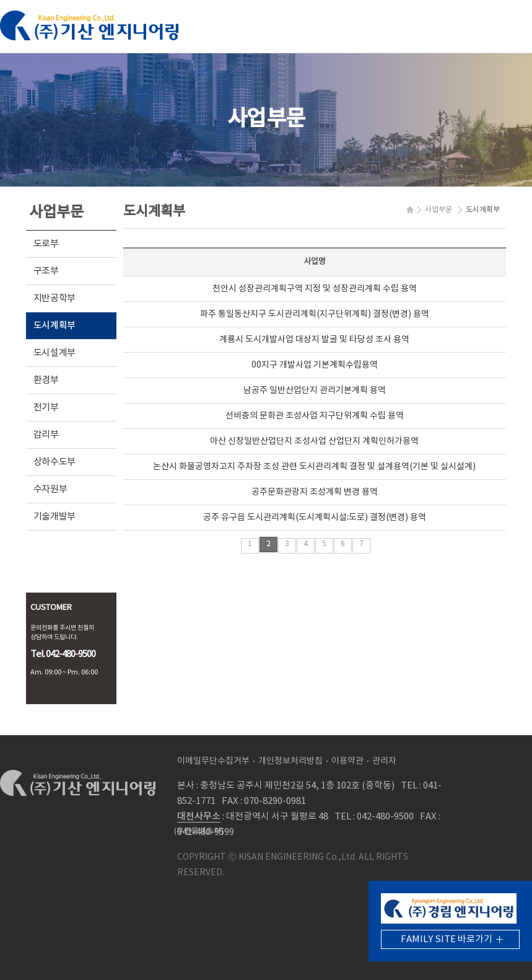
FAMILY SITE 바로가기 (447, 939)
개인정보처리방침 (290, 761)
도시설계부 (55, 353)
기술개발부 (55, 517)
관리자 (384, 761)
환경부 (46, 380)
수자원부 (50, 489)
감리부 (46, 435)
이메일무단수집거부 (213, 761)
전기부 (46, 408)
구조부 (46, 271)
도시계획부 (55, 326)
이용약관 (347, 761)
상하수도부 (55, 462)
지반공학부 (55, 298)
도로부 (46, 244)
